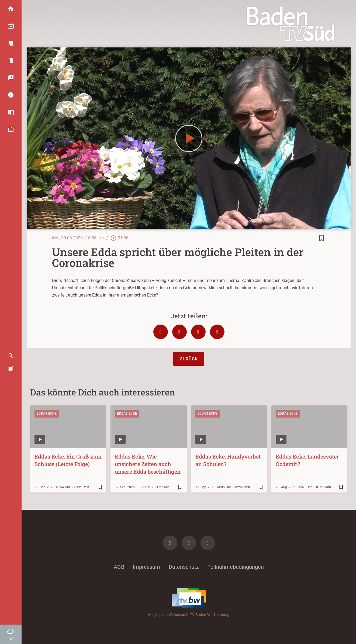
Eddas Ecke (47, 414)
